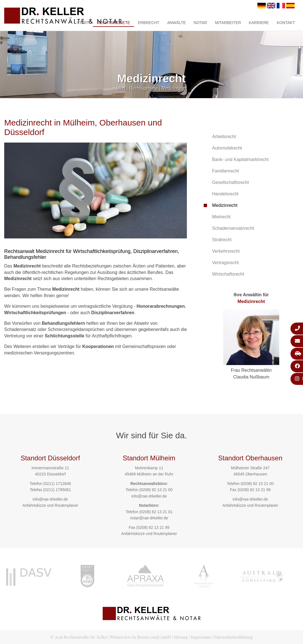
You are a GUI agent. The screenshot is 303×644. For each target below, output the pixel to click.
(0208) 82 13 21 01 (156, 512)
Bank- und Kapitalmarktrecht (240, 159)
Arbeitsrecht (224, 137)
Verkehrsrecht (226, 251)
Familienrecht (226, 171)
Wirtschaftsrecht (228, 274)
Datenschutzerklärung (233, 637)
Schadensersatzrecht (233, 228)
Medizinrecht (174, 88)
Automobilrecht (227, 148)
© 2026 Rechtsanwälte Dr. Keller (79, 637)
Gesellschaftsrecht (231, 182)
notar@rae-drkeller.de (149, 518)
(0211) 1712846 (57, 484)
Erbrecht (149, 23)
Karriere (259, 23)
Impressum (201, 637)
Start (83, 23)
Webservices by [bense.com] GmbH (140, 637)
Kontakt (286, 23)
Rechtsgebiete (113, 23)
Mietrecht (221, 217)
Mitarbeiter (228, 23)
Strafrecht (222, 240)
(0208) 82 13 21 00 (156, 490)
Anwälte (177, 23)
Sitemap (181, 637)
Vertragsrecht (225, 263)
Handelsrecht (225, 194)
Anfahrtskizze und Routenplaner (50, 505)
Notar (200, 23)
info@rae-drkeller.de (50, 499)
